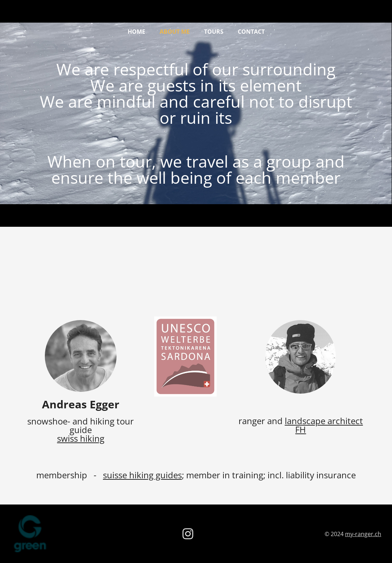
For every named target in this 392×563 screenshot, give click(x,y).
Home (136, 32)
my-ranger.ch (363, 534)
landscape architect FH (324, 425)
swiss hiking (81, 438)
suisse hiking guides (142, 475)
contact (251, 32)
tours (214, 32)
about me (175, 32)
